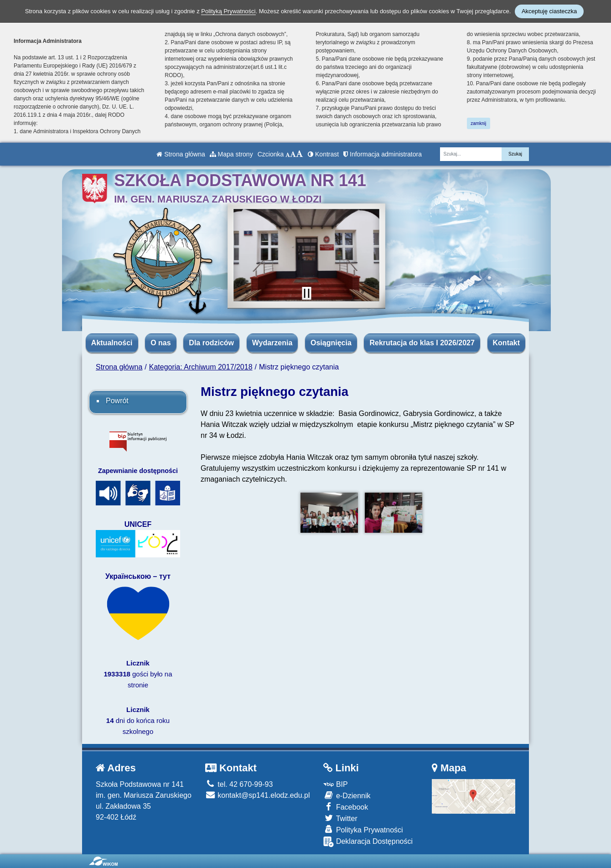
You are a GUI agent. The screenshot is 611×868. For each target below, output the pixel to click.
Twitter (340, 818)
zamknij (478, 123)
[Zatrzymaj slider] (306, 293)
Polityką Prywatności (228, 11)
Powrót (117, 401)
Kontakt (507, 343)
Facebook (346, 807)
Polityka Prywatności (363, 829)
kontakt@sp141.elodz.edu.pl (258, 795)
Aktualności (112, 343)
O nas (161, 343)
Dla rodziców (211, 343)
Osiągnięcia (331, 343)
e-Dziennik (347, 795)
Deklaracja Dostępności (368, 842)
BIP (335, 784)
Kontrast (323, 154)
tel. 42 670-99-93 (239, 784)
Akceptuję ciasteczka (549, 11)
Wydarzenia (272, 343)
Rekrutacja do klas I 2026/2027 (422, 343)
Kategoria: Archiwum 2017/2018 (201, 367)
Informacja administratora (383, 154)
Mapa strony (231, 154)
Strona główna (181, 154)
